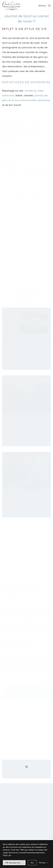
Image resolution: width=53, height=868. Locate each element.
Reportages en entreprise (26, 82)
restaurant (8, 95)
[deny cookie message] (32, 863)
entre (28, 91)
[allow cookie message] (14, 863)
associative (44, 100)
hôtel (41, 91)
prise (34, 91)
